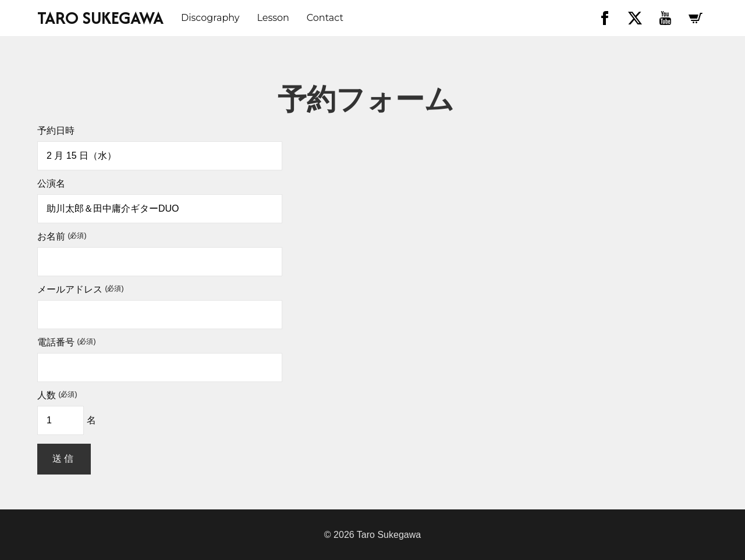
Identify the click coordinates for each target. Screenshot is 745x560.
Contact (325, 18)
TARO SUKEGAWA (100, 18)
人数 (57, 395)
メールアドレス (80, 290)
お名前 (62, 237)
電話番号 (66, 343)
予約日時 (56, 131)
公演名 (51, 184)
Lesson (273, 18)
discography (210, 18)
